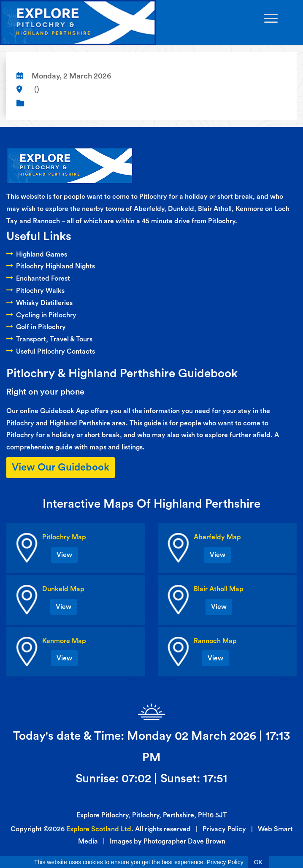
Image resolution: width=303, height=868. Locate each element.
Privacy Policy (224, 829)
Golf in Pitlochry (36, 327)
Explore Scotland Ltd (99, 829)
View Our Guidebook (61, 468)
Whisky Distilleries (39, 303)
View (64, 555)
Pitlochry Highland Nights (51, 266)
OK (258, 862)
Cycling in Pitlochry (41, 315)
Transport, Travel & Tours (49, 339)
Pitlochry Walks (35, 291)
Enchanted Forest (38, 279)
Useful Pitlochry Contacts (51, 352)
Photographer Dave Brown (184, 841)
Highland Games (37, 254)
